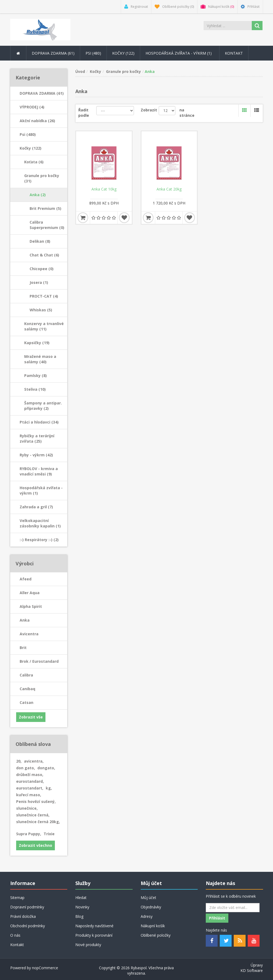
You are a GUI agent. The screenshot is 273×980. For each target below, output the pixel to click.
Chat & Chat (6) (44, 255)
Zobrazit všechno (36, 845)
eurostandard (30, 781)
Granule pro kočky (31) (42, 178)
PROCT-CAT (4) (44, 296)
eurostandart (30, 788)
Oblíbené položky (156, 935)
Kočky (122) (31, 148)
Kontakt (234, 53)
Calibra (26, 675)
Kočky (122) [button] (123, 53)
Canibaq (27, 689)
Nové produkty (88, 945)
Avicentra (29, 634)
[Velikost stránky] (167, 111)
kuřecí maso (29, 795)
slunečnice (27, 808)
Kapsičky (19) (37, 343)
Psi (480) (28, 134)
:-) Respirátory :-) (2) (39, 540)
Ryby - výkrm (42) (36, 455)
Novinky (82, 907)
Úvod (80, 71)
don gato (26, 768)
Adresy (147, 916)
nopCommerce (45, 968)
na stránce (187, 113)
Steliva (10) (35, 389)
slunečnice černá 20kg (38, 822)
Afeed (26, 579)
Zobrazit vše (31, 717)
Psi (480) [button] (93, 53)
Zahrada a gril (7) (36, 507)
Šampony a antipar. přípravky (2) (43, 406)
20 (19, 761)
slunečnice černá (33, 815)
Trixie (49, 834)
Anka (25, 620)
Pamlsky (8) (36, 376)
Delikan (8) (40, 241)
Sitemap (17, 898)
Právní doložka (23, 916)
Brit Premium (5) (45, 208)
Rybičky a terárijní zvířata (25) (37, 438)
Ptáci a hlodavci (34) (39, 422)
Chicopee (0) (42, 269)
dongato (46, 768)
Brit (23, 648)
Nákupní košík (153, 926)
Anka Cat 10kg (104, 189)
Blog (79, 916)
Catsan (26, 702)
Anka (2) (38, 195)
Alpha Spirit (31, 606)
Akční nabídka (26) (37, 121)
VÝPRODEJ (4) (32, 107)
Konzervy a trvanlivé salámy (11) (44, 326)
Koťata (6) (34, 162)
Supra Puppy (29, 834)
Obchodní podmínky (28, 926)
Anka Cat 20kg (169, 189)
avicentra (34, 761)
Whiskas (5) (41, 310)
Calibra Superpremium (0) (47, 225)
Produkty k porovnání (94, 935)
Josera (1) (39, 282)
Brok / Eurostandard (39, 661)
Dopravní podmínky (27, 907)
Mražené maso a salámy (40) (40, 359)
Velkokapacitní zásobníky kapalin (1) (40, 523)
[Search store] (228, 26)
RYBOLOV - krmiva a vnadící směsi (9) (39, 471)
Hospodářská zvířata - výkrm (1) (41, 490)
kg (49, 788)
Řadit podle (84, 113)
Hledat (81, 898)
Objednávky (151, 907)
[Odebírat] (233, 908)
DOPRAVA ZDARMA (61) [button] (53, 53)
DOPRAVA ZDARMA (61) (42, 93)
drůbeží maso (30, 775)
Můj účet (148, 898)
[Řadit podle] (115, 111)
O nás (15, 935)
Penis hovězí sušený (36, 801)
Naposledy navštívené (94, 926)
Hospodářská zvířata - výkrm (180, 53)
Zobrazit (149, 110)
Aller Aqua (30, 593)
